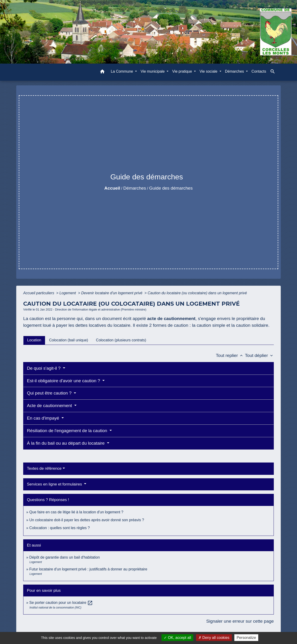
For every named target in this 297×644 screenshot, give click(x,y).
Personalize (246, 638)
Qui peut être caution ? (50, 393)
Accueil (112, 188)
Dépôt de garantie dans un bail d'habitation (65, 557)
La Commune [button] (122, 71)
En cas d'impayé (44, 418)
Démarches (135, 188)
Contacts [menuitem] (259, 71)
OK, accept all (177, 638)
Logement (68, 293)
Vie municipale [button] (153, 71)
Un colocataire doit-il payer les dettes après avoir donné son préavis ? (87, 520)
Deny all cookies (214, 638)
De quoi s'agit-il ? (44, 368)
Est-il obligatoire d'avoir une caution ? (64, 381)
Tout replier (230, 355)
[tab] (34, 340)
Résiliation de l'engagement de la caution (68, 431)
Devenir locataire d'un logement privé (112, 293)
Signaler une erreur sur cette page (240, 621)
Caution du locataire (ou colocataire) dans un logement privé (197, 293)
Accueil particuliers (39, 293)
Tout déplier (259, 355)
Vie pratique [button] (183, 71)
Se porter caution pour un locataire (61, 603)
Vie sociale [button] (209, 71)
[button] (102, 72)
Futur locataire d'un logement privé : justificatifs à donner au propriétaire (88, 569)
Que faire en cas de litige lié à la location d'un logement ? (76, 512)
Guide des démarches (171, 188)
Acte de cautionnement (50, 406)
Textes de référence (44, 468)
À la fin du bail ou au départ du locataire (66, 443)
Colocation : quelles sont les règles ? (60, 528)
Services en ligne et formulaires (55, 484)
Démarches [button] (235, 71)
